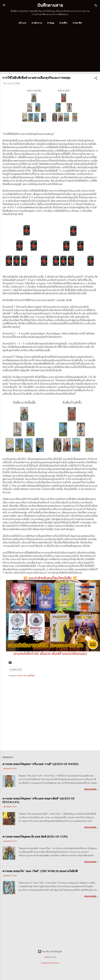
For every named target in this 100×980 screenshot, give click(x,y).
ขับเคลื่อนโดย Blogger (50, 951)
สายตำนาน (37, 23)
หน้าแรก (22, 23)
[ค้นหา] (96, 6)
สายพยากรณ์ (16, 670)
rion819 (54, 957)
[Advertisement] (48, 51)
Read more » (91, 789)
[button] (96, 79)
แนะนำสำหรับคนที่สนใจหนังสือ (50, 578)
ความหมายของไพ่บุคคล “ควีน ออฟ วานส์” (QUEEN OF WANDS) (40, 764)
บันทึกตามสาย (50, 5)
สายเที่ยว (63, 23)
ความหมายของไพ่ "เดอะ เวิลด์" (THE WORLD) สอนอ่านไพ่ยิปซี (40, 871)
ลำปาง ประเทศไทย (26, 676)
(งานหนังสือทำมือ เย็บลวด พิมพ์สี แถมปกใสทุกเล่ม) (50, 654)
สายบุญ (51, 23)
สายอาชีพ (77, 23)
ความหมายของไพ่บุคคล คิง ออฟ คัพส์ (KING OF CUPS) (35, 837)
